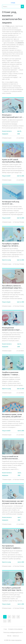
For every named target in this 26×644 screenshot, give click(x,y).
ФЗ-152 (9, 636)
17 (9, 621)
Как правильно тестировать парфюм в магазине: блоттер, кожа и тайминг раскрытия (12, 547)
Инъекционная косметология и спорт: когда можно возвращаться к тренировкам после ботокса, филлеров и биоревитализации (13, 329)
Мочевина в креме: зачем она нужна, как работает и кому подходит (12, 415)
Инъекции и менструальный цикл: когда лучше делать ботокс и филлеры (13, 116)
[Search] (11, 6)
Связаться (16, 636)
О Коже (13, 3)
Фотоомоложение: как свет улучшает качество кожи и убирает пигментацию (13, 502)
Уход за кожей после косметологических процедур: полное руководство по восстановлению (10, 457)
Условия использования (15, 629)
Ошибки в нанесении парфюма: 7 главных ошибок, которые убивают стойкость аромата (12, 373)
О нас (5, 629)
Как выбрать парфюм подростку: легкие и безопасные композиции (12, 245)
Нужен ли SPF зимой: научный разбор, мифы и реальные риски (12, 161)
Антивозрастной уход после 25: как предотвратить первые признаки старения (11, 203)
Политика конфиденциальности (13, 632)
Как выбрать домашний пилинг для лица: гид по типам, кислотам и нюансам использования (13, 589)
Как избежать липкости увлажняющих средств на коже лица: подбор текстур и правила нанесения (13, 287)
